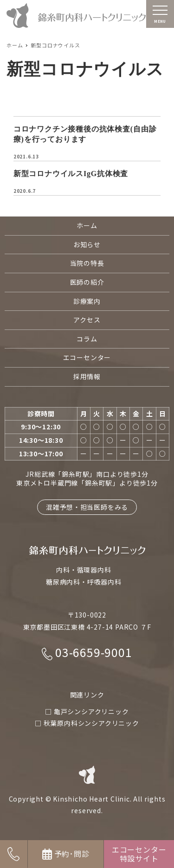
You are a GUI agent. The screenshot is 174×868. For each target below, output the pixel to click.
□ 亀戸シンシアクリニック (87, 711)
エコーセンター (87, 357)
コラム (87, 339)
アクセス (87, 320)
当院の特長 (87, 263)
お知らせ (87, 244)
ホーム (87, 225)
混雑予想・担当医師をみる (87, 507)
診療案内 (87, 301)
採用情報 (87, 376)
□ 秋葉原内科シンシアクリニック (87, 723)
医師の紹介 (87, 282)
